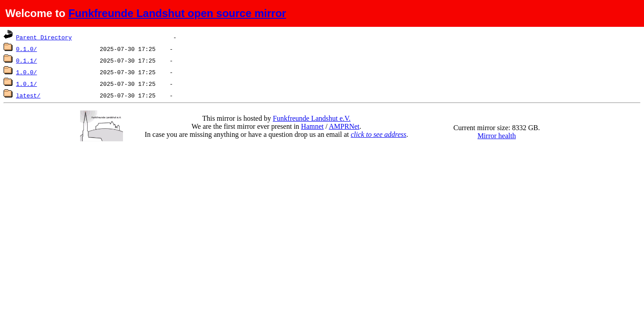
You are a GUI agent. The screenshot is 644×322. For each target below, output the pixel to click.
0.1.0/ (27, 49)
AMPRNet (344, 126)
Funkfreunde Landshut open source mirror (177, 13)
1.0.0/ (27, 72)
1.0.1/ (27, 84)
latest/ (28, 95)
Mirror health (497, 136)
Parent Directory (44, 37)
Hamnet (312, 126)
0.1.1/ (27, 60)
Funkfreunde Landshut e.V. (312, 118)
